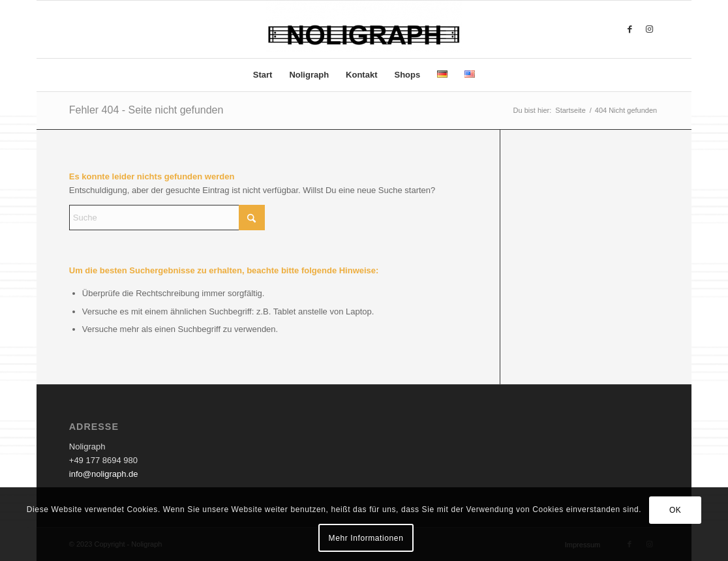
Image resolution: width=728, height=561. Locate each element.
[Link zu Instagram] (649, 29)
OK (675, 510)
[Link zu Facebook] (629, 29)
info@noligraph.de (104, 474)
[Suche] (167, 218)
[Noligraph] (364, 29)
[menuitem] (263, 75)
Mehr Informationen (366, 538)
